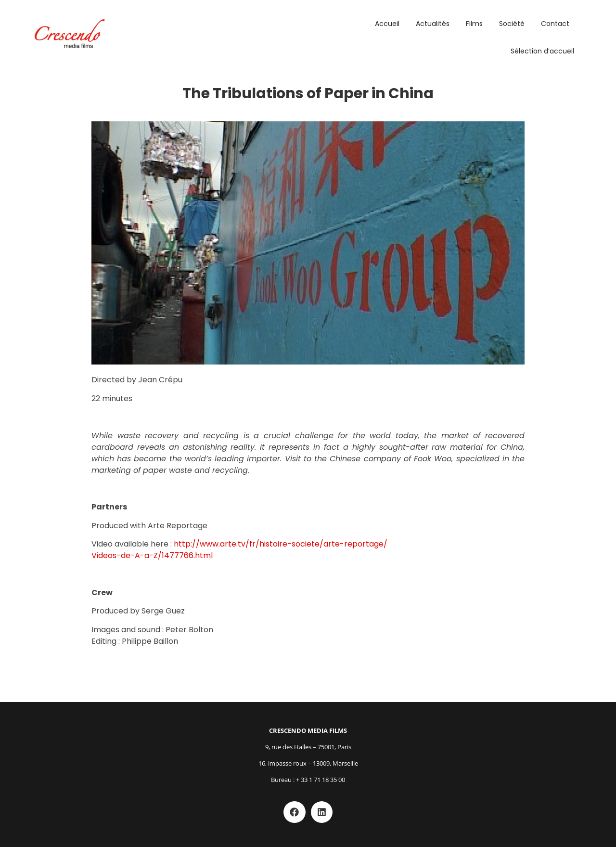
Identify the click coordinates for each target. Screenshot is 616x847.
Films (474, 24)
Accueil (387, 24)
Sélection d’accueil (542, 51)
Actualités (433, 24)
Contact (555, 24)
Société (512, 24)
